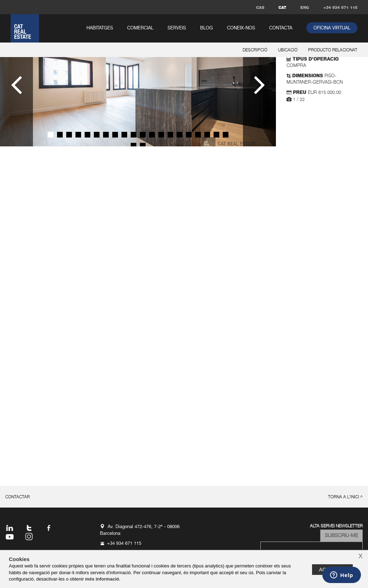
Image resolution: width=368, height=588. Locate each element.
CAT (282, 8)
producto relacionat (333, 50)
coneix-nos (241, 28)
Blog (206, 28)
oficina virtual (332, 28)
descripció (255, 50)
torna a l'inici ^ (345, 497)
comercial (140, 28)
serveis (177, 28)
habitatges (100, 28)
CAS (260, 8)
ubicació (288, 50)
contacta (281, 28)
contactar (18, 497)
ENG (305, 8)
